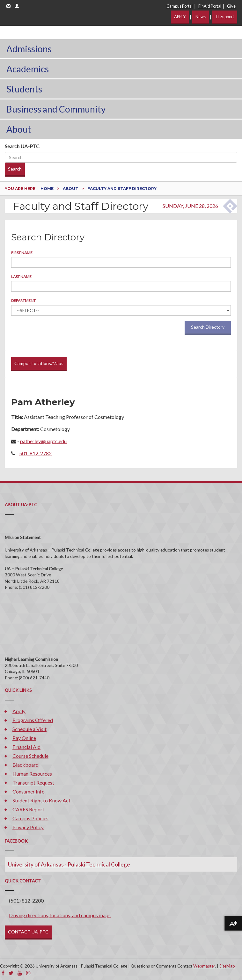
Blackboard (26, 765)
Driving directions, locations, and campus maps (60, 915)
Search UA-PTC (22, 146)
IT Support (225, 17)
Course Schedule (30, 756)
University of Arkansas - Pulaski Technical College (69, 864)
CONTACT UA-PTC (28, 932)
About (19, 129)
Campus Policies (30, 818)
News (201, 17)
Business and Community (56, 109)
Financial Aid (26, 747)
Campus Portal (180, 6)
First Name (22, 253)
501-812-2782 (35, 453)
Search (15, 169)
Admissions (29, 49)
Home (48, 189)
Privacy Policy (28, 827)
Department (23, 300)
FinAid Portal (210, 6)
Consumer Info (29, 791)
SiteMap (227, 966)
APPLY (180, 17)
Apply (19, 711)
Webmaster (204, 966)
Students (24, 89)
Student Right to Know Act (41, 800)
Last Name (21, 277)
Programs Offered (33, 720)
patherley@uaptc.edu (43, 441)
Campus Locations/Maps (39, 363)
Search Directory (208, 327)
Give (231, 6)
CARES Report (28, 809)
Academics (28, 69)
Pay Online (24, 738)
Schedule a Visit (29, 729)
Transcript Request (33, 783)
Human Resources (32, 774)
